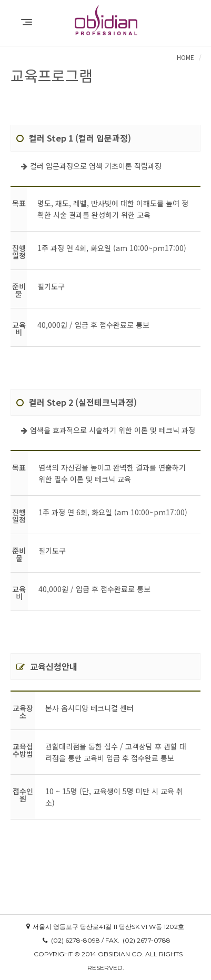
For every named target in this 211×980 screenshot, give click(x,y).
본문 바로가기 (0, 0)
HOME (185, 57)
